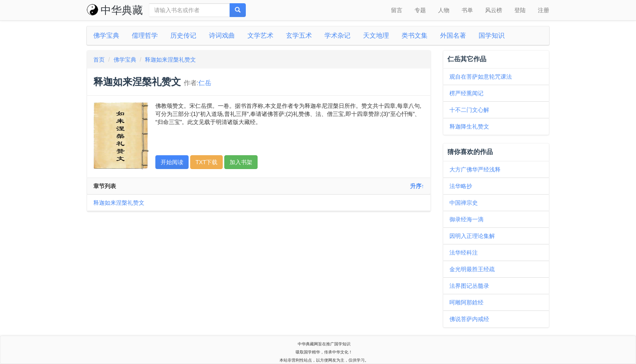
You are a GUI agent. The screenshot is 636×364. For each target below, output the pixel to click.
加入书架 (241, 162)
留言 (397, 10)
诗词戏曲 (222, 35)
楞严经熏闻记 (466, 93)
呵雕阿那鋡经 (466, 302)
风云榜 (494, 10)
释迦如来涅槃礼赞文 (170, 60)
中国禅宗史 (464, 203)
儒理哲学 (145, 35)
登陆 (520, 10)
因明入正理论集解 (472, 236)
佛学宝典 (106, 35)
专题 (420, 10)
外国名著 (453, 35)
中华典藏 (115, 10)
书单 (467, 10)
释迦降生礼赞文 (469, 126)
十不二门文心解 (469, 110)
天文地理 (376, 35)
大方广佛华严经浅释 (475, 169)
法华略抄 (461, 186)
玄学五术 (299, 35)
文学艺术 (260, 35)
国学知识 (492, 35)
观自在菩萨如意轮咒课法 (481, 77)
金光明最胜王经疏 (472, 269)
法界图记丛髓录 (469, 286)
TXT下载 (206, 162)
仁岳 (205, 83)
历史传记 (183, 35)
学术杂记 (337, 35)
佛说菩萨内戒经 (469, 319)
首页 (99, 60)
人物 (444, 10)
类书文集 (415, 35)
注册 (544, 10)
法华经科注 (464, 253)
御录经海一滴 (466, 219)
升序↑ (417, 186)
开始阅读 (172, 162)
